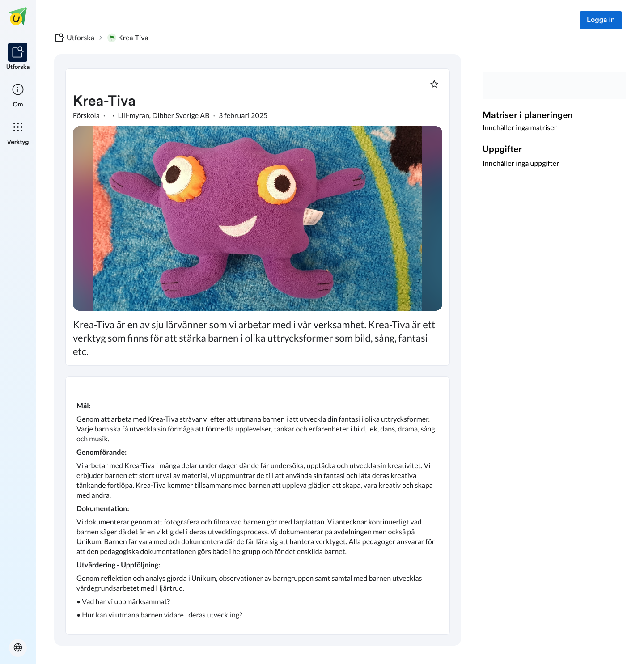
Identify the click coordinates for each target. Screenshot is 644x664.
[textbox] (258, 506)
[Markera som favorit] (434, 84)
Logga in (601, 20)
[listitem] (18, 57)
